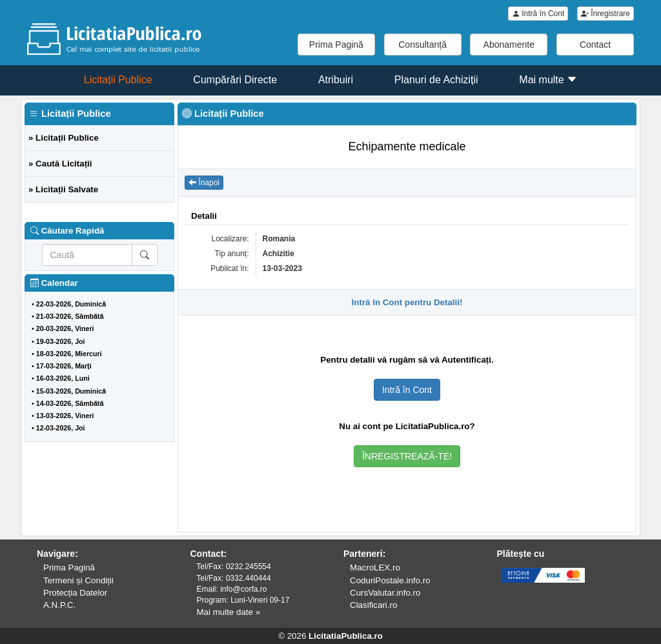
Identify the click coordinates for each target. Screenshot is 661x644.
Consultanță (422, 45)
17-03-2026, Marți (64, 366)
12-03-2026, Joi (61, 428)
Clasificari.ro (373, 605)
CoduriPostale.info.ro (390, 580)
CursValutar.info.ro (385, 593)
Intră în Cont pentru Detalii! (407, 302)
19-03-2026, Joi (61, 341)
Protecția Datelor (75, 593)
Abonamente (509, 45)
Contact (595, 45)
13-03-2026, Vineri (65, 416)
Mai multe (548, 80)
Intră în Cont (538, 14)
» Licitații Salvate (63, 189)
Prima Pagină (336, 45)
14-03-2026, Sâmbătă (70, 403)
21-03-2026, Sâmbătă (70, 316)
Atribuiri (336, 80)
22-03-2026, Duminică (71, 304)
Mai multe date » (229, 612)
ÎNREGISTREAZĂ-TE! (407, 456)
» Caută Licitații (60, 164)
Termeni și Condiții (78, 580)
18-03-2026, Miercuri (69, 354)
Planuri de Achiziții (436, 80)
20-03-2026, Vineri (65, 328)
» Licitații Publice (64, 138)
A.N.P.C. (59, 605)
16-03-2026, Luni (63, 378)
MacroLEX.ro (375, 568)
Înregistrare (605, 14)
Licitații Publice (118, 80)
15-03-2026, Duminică (71, 391)
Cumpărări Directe (235, 80)
